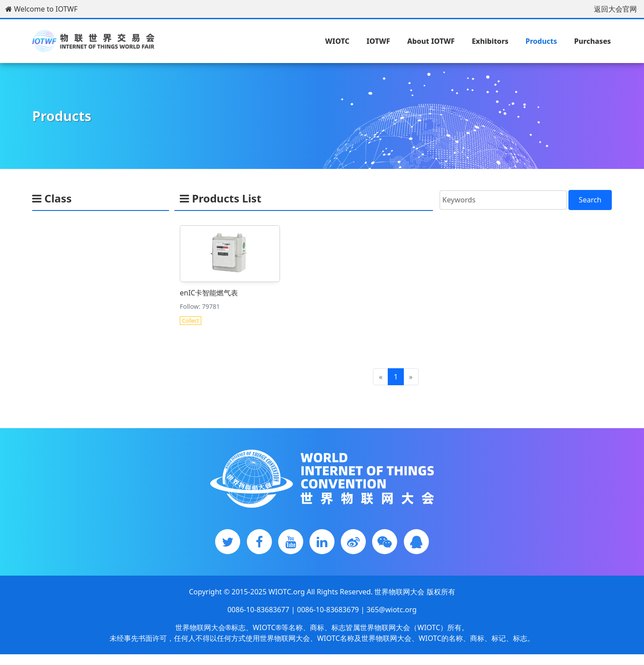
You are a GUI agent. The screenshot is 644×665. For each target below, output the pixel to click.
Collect (191, 320)
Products (541, 41)
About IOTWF (431, 41)
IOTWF (378, 41)
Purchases (593, 41)
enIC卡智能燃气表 (209, 292)
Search (590, 200)
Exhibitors (490, 41)
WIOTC (337, 41)
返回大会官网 (615, 9)
